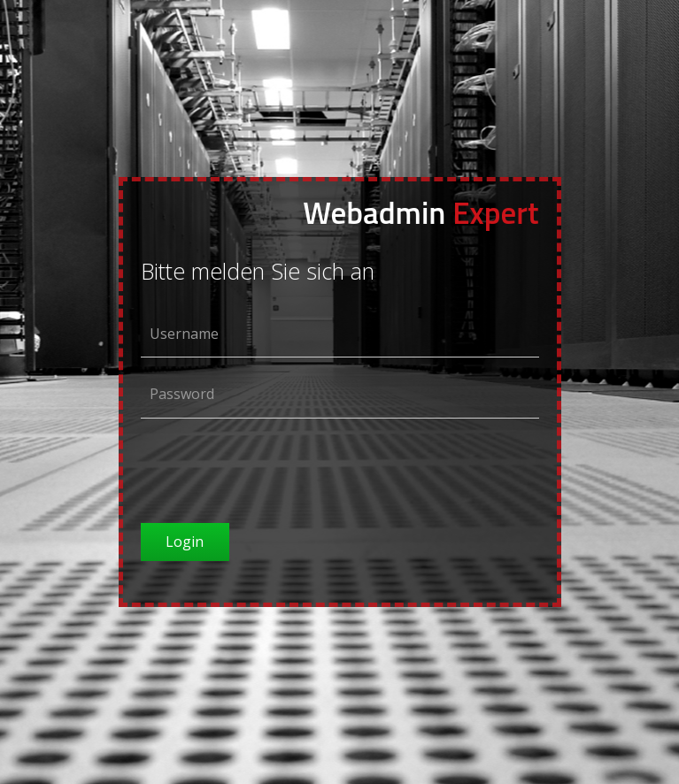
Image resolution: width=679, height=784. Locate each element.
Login (185, 542)
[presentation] (275, 466)
